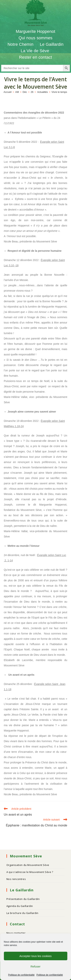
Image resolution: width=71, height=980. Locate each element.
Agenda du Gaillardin (20, 906)
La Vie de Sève (35, 51)
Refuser (35, 966)
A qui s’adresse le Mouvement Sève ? (30, 872)
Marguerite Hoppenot (35, 31)
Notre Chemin (21, 44)
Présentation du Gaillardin (23, 899)
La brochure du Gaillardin (22, 913)
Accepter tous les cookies (35, 956)
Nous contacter (16, 933)
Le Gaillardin (52, 44)
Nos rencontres (16, 879)
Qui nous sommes (35, 38)
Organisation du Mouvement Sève (28, 865)
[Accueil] (8, 92)
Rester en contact (35, 57)
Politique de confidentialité (21, 975)
